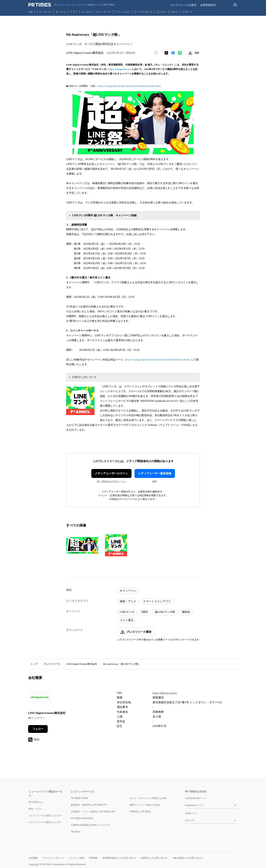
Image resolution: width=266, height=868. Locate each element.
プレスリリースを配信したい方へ (45, 822)
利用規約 (94, 858)
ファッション (123, 12)
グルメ (174, 12)
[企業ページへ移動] (40, 698)
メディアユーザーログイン (111, 473)
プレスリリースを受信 (183, 5)
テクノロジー (44, 12)
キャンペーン (128, 591)
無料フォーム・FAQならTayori (145, 805)
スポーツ (187, 12)
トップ (34, 664)
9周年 (145, 612)
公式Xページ (191, 813)
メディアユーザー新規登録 (155, 473)
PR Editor (76, 832)
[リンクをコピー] (197, 53)
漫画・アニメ (128, 601)
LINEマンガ (127, 612)
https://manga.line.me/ (120, 69)
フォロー (38, 729)
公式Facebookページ (196, 798)
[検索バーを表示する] (235, 5)
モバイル (61, 12)
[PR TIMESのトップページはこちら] (71, 5)
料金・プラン (35, 809)
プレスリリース (52, 664)
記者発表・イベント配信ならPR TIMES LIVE (93, 812)
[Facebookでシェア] (173, 53)
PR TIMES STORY (80, 798)
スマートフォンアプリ (157, 601)
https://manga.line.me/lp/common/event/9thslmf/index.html (129, 86)
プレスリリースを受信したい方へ (45, 815)
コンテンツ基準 (77, 858)
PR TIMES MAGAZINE (82, 818)
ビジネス (161, 12)
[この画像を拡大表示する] (82, 545)
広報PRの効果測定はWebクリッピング (90, 825)
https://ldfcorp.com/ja (165, 693)
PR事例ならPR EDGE (140, 812)
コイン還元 (127, 620)
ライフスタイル (143, 12)
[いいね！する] (156, 53)
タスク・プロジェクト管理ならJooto (148, 798)
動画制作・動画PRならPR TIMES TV (89, 805)
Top (31, 12)
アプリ (74, 12)
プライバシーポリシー (53, 858)
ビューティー (103, 12)
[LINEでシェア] (180, 53)
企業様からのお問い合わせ (154, 858)
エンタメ (87, 12)
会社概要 (33, 858)
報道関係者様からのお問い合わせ (119, 858)
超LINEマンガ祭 (165, 612)
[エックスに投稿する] (166, 53)
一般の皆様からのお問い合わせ (187, 858)
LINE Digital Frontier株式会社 (82, 664)
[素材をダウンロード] (190, 53)
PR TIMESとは (36, 802)
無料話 (186, 612)
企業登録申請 (208, 5)
